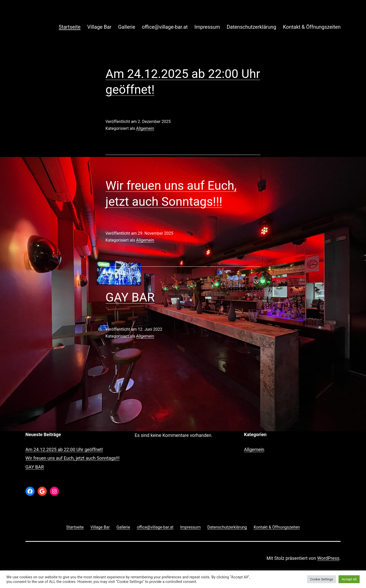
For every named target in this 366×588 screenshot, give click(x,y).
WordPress (328, 558)
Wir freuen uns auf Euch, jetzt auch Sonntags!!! (72, 458)
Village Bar (99, 27)
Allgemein (145, 128)
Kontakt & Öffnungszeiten (312, 27)
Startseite (70, 27)
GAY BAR (130, 297)
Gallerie (127, 27)
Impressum (207, 27)
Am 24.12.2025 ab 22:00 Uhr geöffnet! (64, 449)
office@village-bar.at (165, 27)
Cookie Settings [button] (322, 579)
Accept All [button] (349, 579)
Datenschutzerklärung (251, 27)
